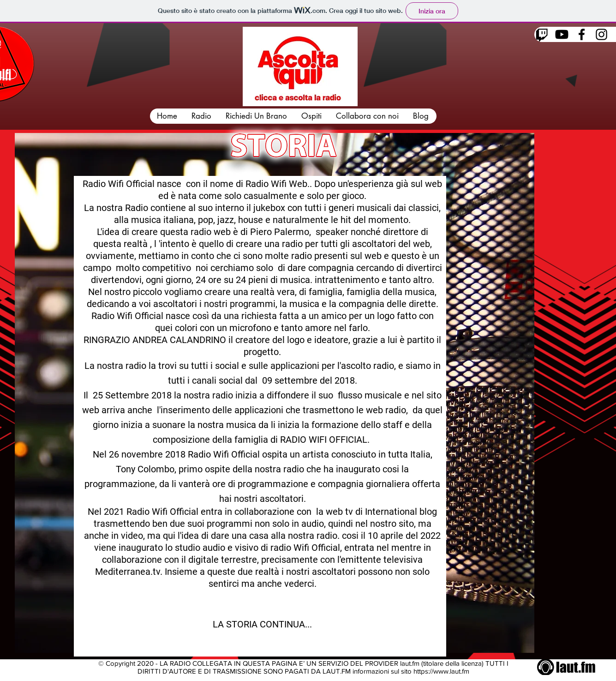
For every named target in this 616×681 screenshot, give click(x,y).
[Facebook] (582, 34)
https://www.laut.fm (441, 671)
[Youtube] (562, 34)
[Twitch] (542, 34)
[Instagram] (601, 34)
